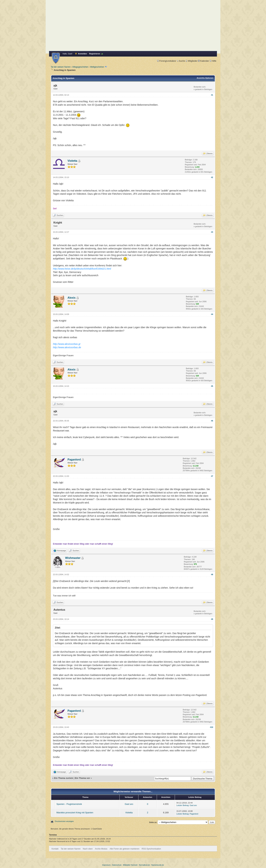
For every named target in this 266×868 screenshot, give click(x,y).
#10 (212, 727)
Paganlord (74, 460)
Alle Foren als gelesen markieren (124, 849)
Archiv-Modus (101, 849)
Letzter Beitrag (183, 805)
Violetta (72, 161)
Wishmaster (73, 558)
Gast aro (129, 804)
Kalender (203, 61)
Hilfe (213, 61)
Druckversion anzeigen (64, 821)
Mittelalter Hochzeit (130, 865)
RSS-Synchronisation (151, 849)
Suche (181, 61)
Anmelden (83, 54)
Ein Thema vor (82, 778)
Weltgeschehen (97, 67)
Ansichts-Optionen (205, 78)
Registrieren (95, 54)
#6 (212, 421)
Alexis (72, 298)
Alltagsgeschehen (80, 67)
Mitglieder (191, 61)
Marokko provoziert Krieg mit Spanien (75, 813)
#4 (212, 314)
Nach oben (88, 849)
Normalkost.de (144, 865)
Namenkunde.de (158, 865)
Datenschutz (117, 865)
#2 (212, 177)
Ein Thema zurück (64, 778)
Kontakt (55, 849)
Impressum (106, 865)
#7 (212, 476)
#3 (212, 232)
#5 (212, 386)
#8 (212, 574)
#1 (212, 95)
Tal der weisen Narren (61, 67)
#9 (212, 619)
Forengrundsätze (167, 61)
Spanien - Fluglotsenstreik (69, 804)
